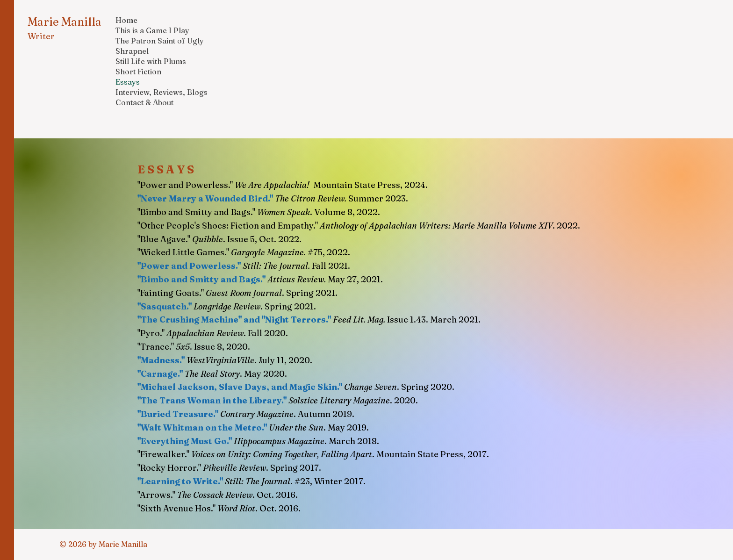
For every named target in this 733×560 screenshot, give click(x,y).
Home (126, 20)
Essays (128, 82)
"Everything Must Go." (185, 441)
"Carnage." (160, 374)
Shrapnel (132, 51)
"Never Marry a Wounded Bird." (205, 198)
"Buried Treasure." (178, 414)
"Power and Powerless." (189, 266)
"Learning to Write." (181, 481)
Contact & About (144, 102)
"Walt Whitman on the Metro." (202, 427)
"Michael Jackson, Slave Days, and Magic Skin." (240, 387)
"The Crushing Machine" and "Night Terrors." (234, 319)
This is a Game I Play (152, 30)
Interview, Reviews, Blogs (162, 92)
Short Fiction (138, 72)
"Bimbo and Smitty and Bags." (201, 279)
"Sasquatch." (165, 306)
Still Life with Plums (151, 61)
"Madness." (161, 360)
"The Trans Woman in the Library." (212, 400)
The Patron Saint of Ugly (160, 41)
